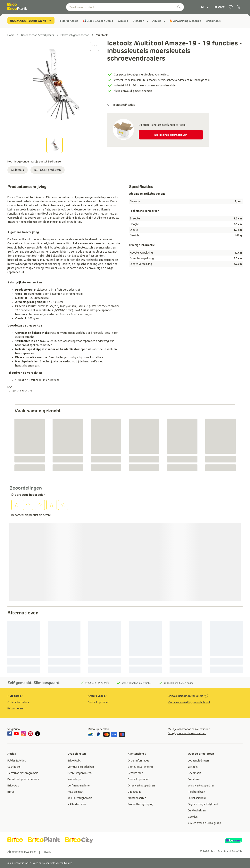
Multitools (18, 170)
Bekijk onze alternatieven (171, 135)
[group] (68, 21)
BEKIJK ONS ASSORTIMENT (31, 21)
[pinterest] (30, 734)
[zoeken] (179, 7)
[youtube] (16, 734)
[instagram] (23, 734)
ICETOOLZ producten (48, 170)
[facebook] (10, 734)
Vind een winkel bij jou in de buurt (189, 702)
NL (205, 7)
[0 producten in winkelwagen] (239, 7)
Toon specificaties (121, 105)
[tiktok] (37, 734)
